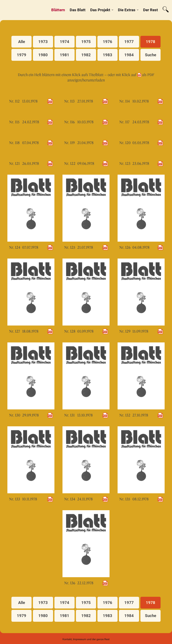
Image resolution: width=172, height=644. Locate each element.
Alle (22, 42)
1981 (64, 55)
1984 (129, 55)
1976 (107, 42)
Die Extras (127, 10)
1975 (86, 42)
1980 (43, 55)
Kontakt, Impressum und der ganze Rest (86, 639)
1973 (43, 42)
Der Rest (150, 10)
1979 (21, 55)
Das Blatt (78, 10)
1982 (86, 55)
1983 (107, 55)
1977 (129, 42)
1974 (64, 42)
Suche (151, 55)
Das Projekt (100, 10)
